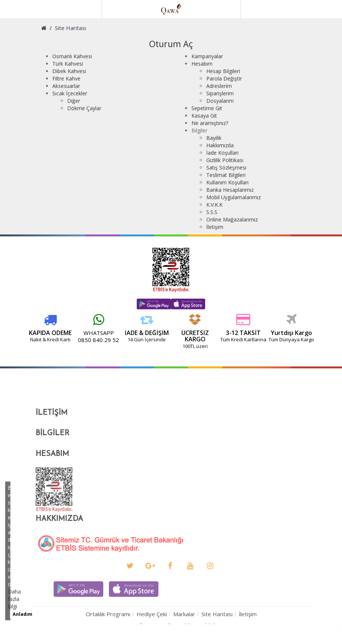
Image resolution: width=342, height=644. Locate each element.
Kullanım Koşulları (227, 182)
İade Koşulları (222, 153)
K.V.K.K (214, 205)
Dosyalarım (220, 101)
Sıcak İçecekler (70, 93)
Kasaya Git (204, 116)
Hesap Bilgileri (223, 71)
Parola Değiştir (224, 78)
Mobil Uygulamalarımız (234, 197)
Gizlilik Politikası (225, 160)
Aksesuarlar (66, 86)
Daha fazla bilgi (14, 599)
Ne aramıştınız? (210, 123)
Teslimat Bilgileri (226, 175)
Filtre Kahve (66, 78)
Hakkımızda (220, 145)
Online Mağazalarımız (232, 219)
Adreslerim (219, 86)
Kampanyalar (207, 56)
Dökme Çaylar (84, 108)
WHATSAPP (62, 333)
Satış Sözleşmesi (226, 167)
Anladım (22, 614)
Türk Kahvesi (68, 64)
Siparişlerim (220, 93)
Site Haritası (70, 28)
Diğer (74, 101)
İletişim (215, 227)
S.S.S (212, 212)
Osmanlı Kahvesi (72, 56)
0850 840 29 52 (61, 340)
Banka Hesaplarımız (230, 190)
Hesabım (202, 64)
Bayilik (214, 138)
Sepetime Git (207, 108)
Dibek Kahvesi (69, 71)
